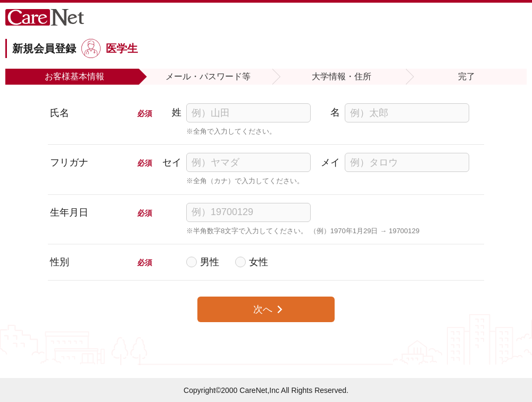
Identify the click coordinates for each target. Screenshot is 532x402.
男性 (210, 262)
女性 (259, 262)
